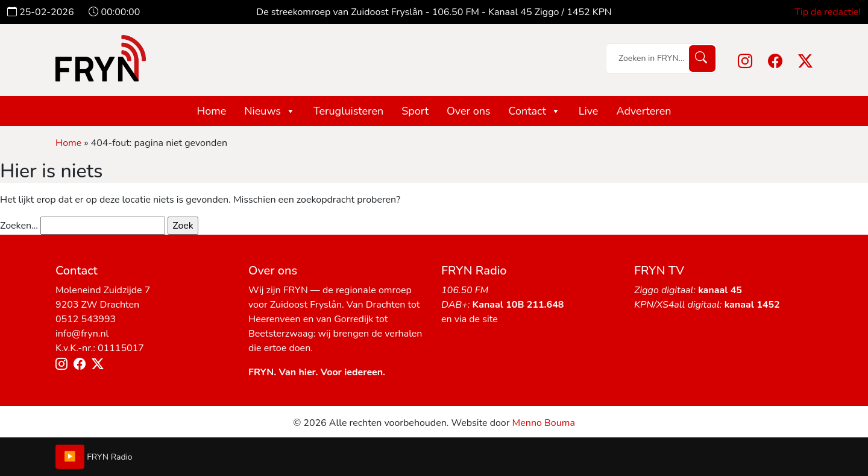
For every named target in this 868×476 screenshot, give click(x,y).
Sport (415, 111)
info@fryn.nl (82, 334)
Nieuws (270, 111)
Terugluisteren (348, 111)
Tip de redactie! (828, 12)
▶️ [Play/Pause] (70, 457)
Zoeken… (19, 226)
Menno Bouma (544, 423)
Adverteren (643, 111)
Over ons (469, 111)
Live (589, 111)
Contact (535, 111)
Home (212, 111)
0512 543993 (86, 319)
